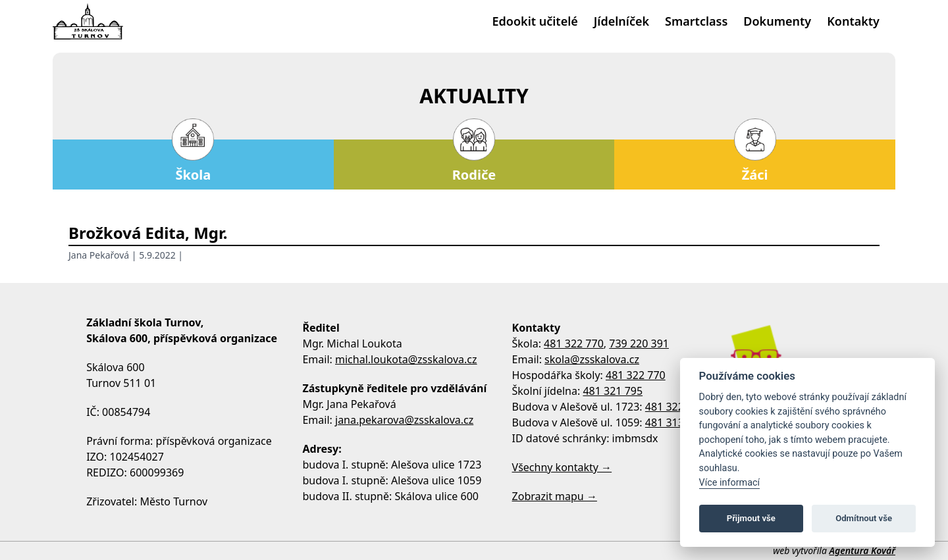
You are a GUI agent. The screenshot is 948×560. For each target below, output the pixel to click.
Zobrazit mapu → (555, 496)
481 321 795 (613, 391)
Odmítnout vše (864, 518)
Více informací (730, 483)
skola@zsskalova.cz (592, 359)
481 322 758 (675, 407)
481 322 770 (574, 344)
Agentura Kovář (862, 550)
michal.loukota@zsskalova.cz (406, 359)
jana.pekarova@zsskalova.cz (404, 420)
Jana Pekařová (99, 255)
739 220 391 (639, 344)
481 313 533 (675, 422)
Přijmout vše (751, 518)
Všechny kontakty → (562, 467)
